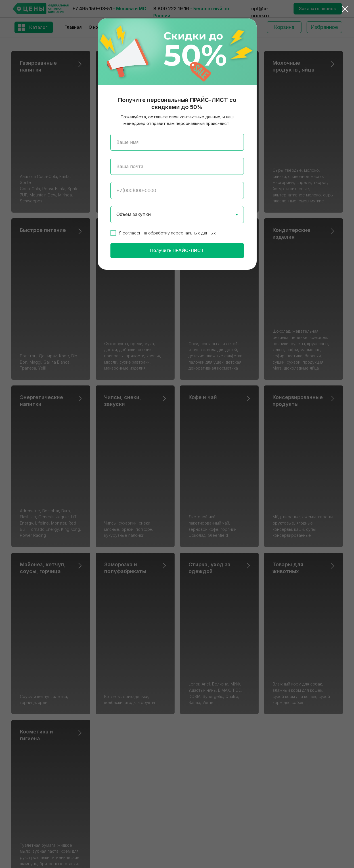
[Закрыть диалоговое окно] (345, 9)
